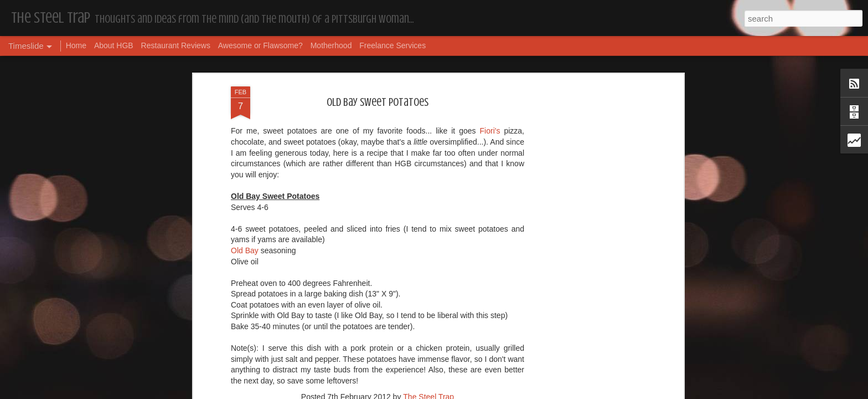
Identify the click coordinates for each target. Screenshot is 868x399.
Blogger (469, 393)
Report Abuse (501, 393)
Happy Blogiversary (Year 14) (583, 355)
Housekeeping (403, 357)
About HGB (114, 45)
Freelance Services (392, 45)
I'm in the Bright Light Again (583, 374)
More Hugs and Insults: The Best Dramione (297, 365)
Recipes (391, 122)
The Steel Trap (428, 108)
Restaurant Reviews (176, 45)
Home (76, 45)
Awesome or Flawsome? (260, 45)
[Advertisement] (378, 194)
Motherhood (331, 45)
